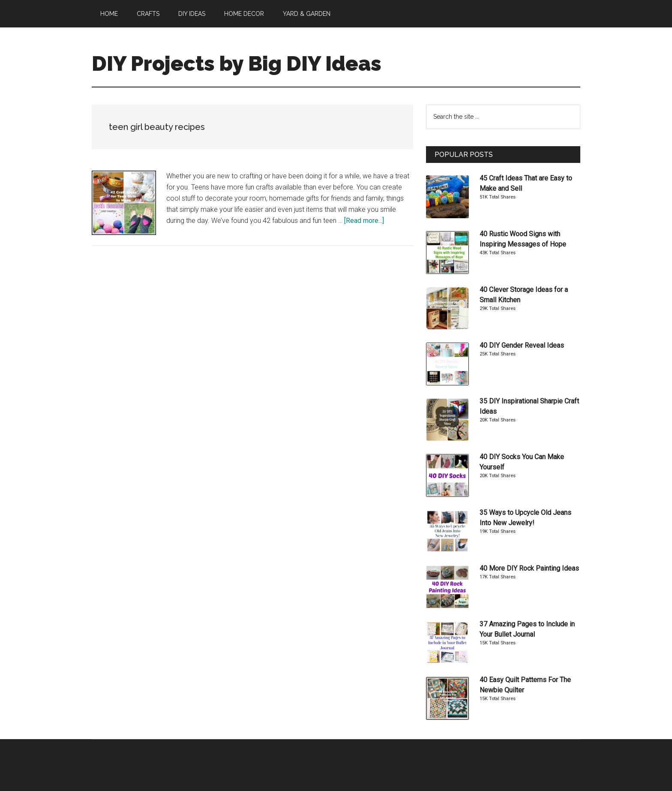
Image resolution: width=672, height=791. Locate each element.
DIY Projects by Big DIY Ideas (237, 63)
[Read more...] (364, 221)
